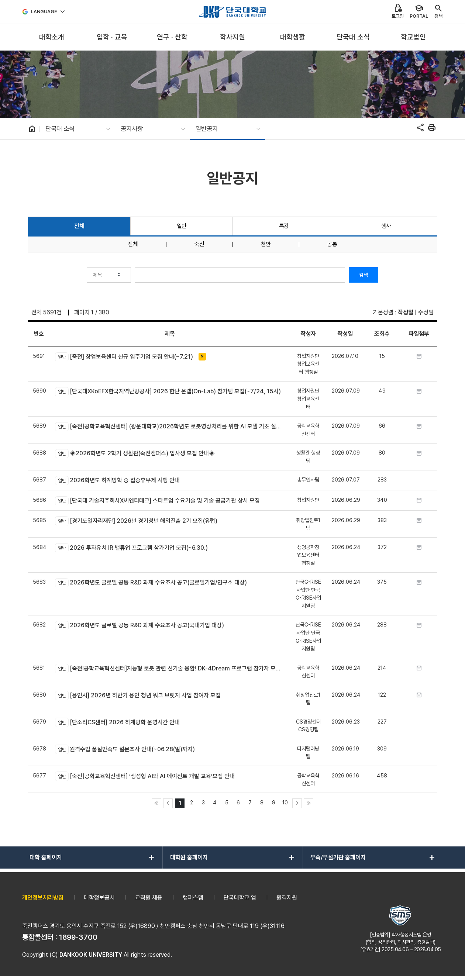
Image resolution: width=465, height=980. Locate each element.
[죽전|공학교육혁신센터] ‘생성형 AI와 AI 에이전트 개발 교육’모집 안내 (145, 776)
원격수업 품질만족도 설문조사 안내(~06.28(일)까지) (125, 749)
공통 (332, 244)
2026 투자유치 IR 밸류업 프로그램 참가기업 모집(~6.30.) (131, 548)
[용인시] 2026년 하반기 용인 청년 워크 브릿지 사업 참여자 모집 (138, 695)
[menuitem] (51, 37)
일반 (182, 226)
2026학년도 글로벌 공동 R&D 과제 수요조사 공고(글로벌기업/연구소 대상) (151, 583)
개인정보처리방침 (43, 898)
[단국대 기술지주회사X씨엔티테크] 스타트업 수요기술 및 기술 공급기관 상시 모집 (157, 501)
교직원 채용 (149, 898)
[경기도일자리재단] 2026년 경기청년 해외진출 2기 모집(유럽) (136, 521)
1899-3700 (78, 937)
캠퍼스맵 (193, 898)
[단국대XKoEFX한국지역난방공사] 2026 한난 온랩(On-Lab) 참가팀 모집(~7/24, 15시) (168, 391)
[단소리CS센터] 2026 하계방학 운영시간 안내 (117, 722)
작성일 (406, 312)
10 (285, 802)
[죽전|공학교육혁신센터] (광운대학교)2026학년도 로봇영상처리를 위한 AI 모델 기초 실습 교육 (170, 427)
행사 (386, 226)
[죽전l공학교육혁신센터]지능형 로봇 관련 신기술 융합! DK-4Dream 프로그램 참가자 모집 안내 (170, 668)
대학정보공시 (99, 898)
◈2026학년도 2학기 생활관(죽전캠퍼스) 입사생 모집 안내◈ (135, 453)
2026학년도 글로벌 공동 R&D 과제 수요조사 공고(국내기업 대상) (139, 625)
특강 (284, 226)
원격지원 (287, 898)
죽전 (199, 244)
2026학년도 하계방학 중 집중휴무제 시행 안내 (117, 480)
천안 (266, 244)
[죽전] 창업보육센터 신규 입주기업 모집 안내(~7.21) (124, 357)
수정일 (426, 312)
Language (44, 12)
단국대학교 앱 (240, 898)
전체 (79, 226)
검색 (364, 275)
